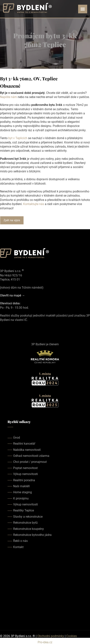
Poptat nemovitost (25, 468)
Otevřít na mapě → (12, 295)
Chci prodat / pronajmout (30, 462)
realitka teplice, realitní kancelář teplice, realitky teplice (45, 590)
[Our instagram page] (8, 329)
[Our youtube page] (13, 329)
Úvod (17, 438)
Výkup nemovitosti (26, 474)
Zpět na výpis (12, 220)
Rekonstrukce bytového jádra (32, 535)
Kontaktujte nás (34, 204)
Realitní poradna (24, 480)
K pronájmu (21, 498)
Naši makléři (21, 486)
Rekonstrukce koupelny (29, 529)
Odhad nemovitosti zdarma (31, 456)
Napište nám (8, 97)
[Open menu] (83, 9)
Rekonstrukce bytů (25, 523)
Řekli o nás (20, 541)
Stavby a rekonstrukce (28, 517)
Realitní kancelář (24, 444)
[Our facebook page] (2, 329)
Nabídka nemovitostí (27, 450)
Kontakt (18, 547)
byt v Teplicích (18, 138)
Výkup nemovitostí (26, 504)
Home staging (22, 492)
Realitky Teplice (24, 510)
